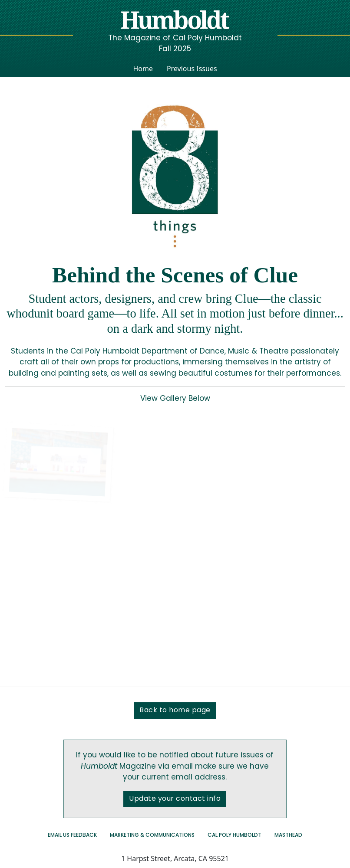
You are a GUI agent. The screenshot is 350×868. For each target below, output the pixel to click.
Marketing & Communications (152, 835)
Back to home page (175, 711)
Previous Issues (192, 69)
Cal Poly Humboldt (234, 835)
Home (143, 69)
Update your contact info (175, 799)
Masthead (288, 835)
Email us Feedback (72, 835)
